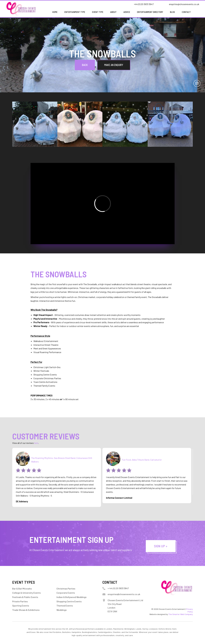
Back (85, 65)
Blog (172, 12)
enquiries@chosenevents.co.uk (184, 4)
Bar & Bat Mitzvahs (22, 589)
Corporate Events (66, 593)
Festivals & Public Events (25, 597)
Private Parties (20, 601)
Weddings (62, 610)
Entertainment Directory (150, 12)
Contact (186, 12)
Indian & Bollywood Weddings (71, 597)
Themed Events (65, 606)
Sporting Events (21, 606)
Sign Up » (161, 546)
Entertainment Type (75, 12)
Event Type (98, 12)
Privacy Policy (190, 610)
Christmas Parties (66, 589)
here (36, 443)
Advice (127, 12)
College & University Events (26, 593)
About (113, 12)
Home (55, 12)
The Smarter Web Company (181, 614)
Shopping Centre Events (69, 601)
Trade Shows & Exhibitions (26, 610)
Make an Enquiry (114, 65)
